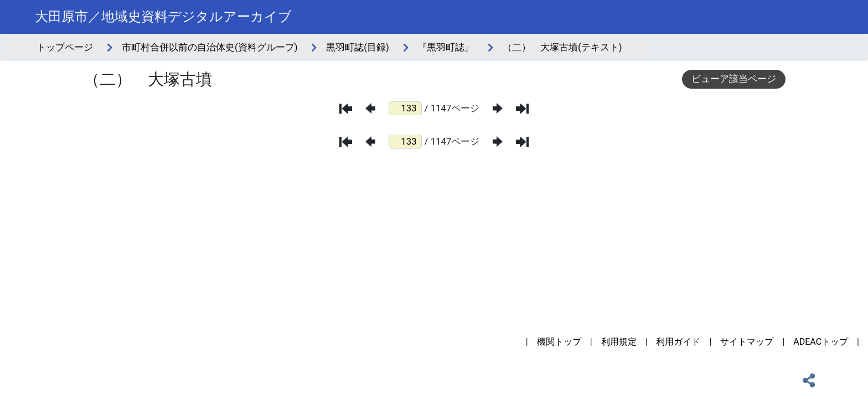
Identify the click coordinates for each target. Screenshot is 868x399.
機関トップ (559, 342)
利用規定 (619, 342)
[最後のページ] (522, 109)
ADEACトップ (821, 342)
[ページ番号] (405, 108)
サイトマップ (747, 342)
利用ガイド (678, 342)
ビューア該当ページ (734, 79)
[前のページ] (370, 108)
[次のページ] (498, 108)
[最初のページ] (346, 109)
